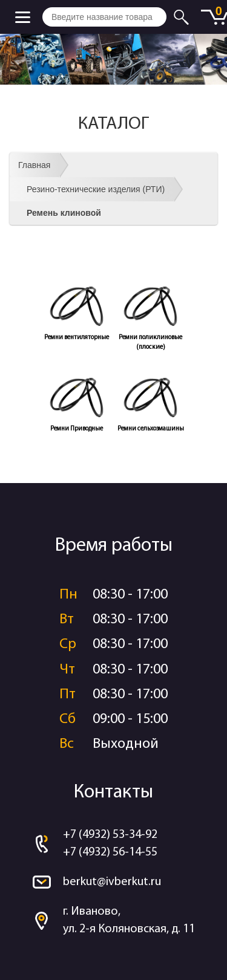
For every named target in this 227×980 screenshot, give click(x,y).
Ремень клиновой (64, 213)
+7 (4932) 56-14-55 (110, 852)
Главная (34, 165)
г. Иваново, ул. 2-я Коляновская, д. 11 (129, 920)
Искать (183, 17)
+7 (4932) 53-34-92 (110, 835)
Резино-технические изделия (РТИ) (96, 189)
